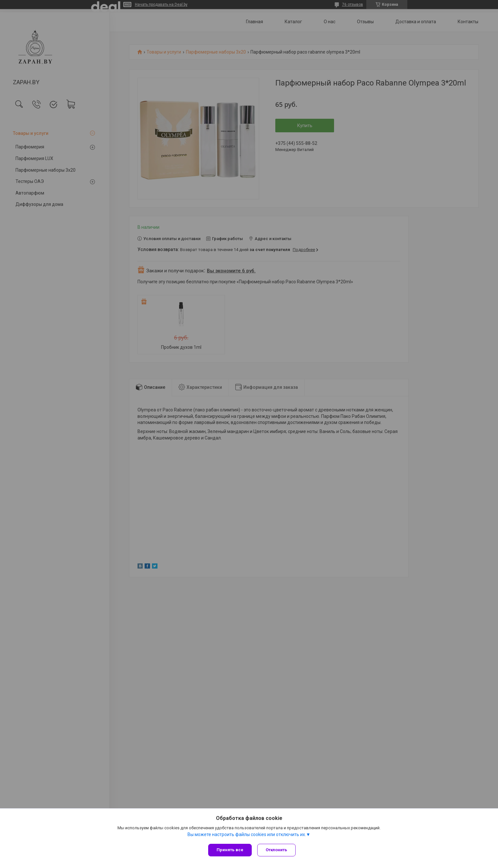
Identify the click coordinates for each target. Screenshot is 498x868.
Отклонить (277, 850)
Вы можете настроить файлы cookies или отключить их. (247, 835)
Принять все (230, 850)
